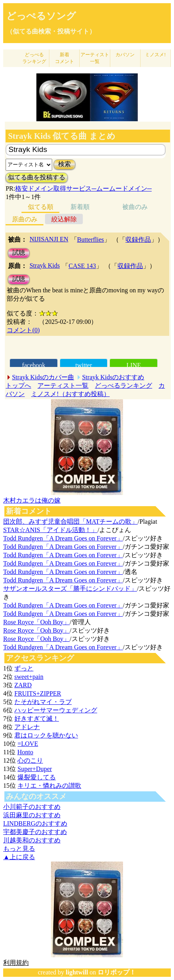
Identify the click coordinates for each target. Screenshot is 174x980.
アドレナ (27, 727)
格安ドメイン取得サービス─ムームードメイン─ (83, 188)
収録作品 (138, 240)
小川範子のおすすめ (32, 807)
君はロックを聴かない (46, 735)
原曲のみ (25, 219)
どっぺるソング (41, 16)
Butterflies (91, 240)
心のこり (30, 760)
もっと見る (19, 849)
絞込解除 (64, 219)
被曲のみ (135, 207)
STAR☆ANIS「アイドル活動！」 (50, 530)
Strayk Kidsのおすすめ (113, 377)
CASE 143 (82, 266)
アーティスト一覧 (63, 385)
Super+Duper (35, 769)
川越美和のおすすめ (32, 840)
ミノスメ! (155, 55)
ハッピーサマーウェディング (56, 710)
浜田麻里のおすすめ (32, 815)
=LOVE (28, 744)
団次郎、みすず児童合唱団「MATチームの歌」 (70, 522)
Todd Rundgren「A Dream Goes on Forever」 (63, 538)
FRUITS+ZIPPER (38, 693)
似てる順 (41, 207)
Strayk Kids (45, 265)
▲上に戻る (19, 857)
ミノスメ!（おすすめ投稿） (70, 394)
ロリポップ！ (117, 972)
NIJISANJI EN (49, 239)
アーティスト (95, 58)
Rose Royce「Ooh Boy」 (36, 622)
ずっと (24, 668)
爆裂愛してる (37, 777)
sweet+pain (29, 677)
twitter (84, 365)
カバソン (125, 55)
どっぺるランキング (123, 385)
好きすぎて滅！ (37, 719)
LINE (134, 365)
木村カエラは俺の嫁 (32, 500)
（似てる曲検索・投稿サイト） (51, 31)
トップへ (18, 385)
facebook (34, 365)
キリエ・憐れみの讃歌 (49, 786)
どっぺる (34, 58)
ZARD (23, 685)
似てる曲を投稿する (37, 177)
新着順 (80, 207)
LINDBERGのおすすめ (35, 823)
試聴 (19, 253)
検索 (65, 164)
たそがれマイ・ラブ (43, 702)
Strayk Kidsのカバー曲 (43, 377)
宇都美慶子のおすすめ (35, 832)
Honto (25, 752)
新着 (65, 58)
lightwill (77, 972)
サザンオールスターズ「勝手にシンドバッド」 (70, 589)
